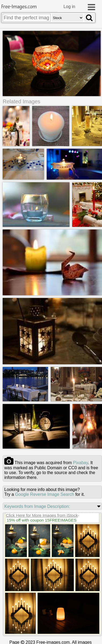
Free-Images (19, 7)
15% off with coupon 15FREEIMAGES (42, 520)
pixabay (81, 463)
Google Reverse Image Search (45, 494)
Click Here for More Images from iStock (42, 515)
